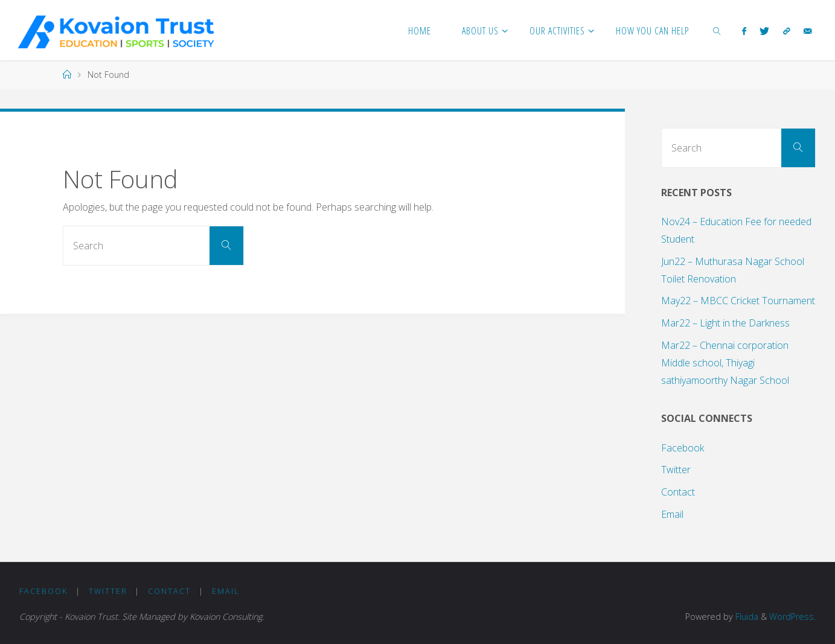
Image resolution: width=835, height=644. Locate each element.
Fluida (746, 617)
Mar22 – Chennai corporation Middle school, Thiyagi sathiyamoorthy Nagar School (725, 363)
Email (672, 514)
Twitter (676, 470)
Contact (678, 492)
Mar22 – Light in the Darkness (725, 323)
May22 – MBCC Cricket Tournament (738, 301)
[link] (718, 30)
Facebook (683, 448)
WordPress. (792, 617)
